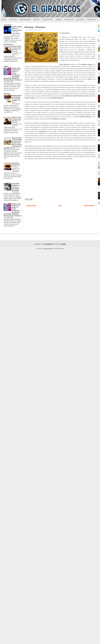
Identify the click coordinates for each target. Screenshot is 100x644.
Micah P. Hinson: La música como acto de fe (17, 48)
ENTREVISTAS (8, 44)
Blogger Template (48, 249)
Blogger (64, 244)
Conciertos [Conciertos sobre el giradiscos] (48, 20)
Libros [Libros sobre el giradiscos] (59, 20)
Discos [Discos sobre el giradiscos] (36, 20)
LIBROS (6, 67)
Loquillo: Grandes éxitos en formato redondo (17, 28)
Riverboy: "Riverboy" (35, 27)
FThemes (61, 249)
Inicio (4, 20)
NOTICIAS (7, 94)
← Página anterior (31, 206)
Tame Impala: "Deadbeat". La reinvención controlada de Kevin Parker (16, 187)
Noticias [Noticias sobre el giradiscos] (13, 20)
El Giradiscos (49, 244)
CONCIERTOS (8, 25)
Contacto (91, 20)
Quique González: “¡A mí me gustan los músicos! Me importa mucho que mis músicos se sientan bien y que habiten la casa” (13, 143)
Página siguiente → (90, 206)
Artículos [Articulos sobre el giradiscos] (69, 20)
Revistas (80, 20)
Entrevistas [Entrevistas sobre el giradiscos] (25, 20)
